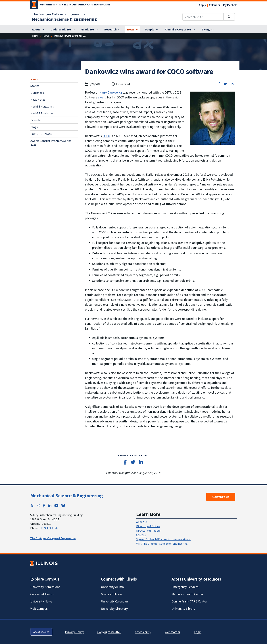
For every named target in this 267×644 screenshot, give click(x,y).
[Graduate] (90, 30)
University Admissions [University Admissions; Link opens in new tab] (45, 587)
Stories (35, 86)
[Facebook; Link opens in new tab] (44, 506)
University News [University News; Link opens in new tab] (41, 601)
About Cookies (41, 632)
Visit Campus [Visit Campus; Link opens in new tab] (39, 609)
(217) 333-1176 (49, 528)
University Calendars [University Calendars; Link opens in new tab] (115, 601)
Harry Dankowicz (111, 92)
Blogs (34, 127)
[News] (133, 30)
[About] (38, 30)
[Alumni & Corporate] (180, 30)
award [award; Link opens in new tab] (102, 97)
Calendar (215, 5)
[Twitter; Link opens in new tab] (32, 506)
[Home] (35, 36)
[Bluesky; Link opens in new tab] (63, 506)
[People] (152, 30)
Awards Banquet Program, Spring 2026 (51, 143)
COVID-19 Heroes (41, 134)
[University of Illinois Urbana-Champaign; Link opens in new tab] (70, 5)
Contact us (221, 497)
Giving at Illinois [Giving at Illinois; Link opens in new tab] (112, 594)
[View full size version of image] (212, 118)
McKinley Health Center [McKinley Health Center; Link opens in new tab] (187, 594)
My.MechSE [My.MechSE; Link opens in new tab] (230, 5)
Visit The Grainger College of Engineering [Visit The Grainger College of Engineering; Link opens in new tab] (162, 544)
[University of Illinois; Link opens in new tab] (44, 563)
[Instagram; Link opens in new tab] (38, 506)
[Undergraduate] (63, 30)
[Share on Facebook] (219, 84)
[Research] (112, 30)
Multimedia (37, 93)
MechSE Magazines (42, 106)
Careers (141, 535)
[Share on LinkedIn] (232, 84)
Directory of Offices (148, 526)
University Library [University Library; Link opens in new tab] (183, 609)
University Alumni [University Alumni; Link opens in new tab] (113, 587)
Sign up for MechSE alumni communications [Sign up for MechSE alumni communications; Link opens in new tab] (163, 539)
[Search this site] (203, 17)
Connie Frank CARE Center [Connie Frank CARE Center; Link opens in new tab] (189, 601)
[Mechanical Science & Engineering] (64, 19)
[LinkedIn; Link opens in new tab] (50, 506)
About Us (142, 522)
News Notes (38, 100)
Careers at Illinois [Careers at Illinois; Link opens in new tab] (42, 594)
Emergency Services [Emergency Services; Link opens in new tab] (185, 587)
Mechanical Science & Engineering (67, 496)
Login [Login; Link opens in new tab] (198, 632)
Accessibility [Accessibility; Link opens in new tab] (143, 632)
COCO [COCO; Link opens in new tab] (106, 136)
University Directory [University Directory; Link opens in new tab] (114, 609)
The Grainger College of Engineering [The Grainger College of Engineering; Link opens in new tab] (59, 14)
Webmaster (172, 632)
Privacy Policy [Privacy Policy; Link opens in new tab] (74, 632)
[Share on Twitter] (225, 84)
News (34, 79)
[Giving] (208, 30)
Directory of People (148, 531)
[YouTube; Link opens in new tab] (56, 506)
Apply (202, 5)
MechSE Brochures (42, 113)
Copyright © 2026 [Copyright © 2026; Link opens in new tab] (109, 632)
